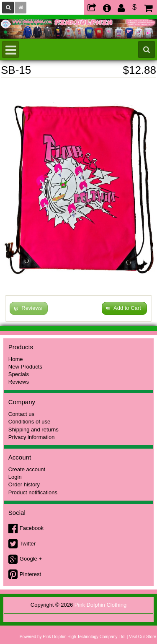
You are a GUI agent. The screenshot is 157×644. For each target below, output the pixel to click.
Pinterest (30, 574)
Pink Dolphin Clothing (100, 605)
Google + (31, 559)
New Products (25, 367)
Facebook (32, 528)
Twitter (28, 544)
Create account (27, 469)
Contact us (21, 414)
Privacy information (32, 437)
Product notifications (33, 492)
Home (16, 359)
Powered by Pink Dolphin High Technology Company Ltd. (73, 637)
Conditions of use (29, 422)
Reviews (19, 382)
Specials (19, 374)
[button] (124, 308)
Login (15, 477)
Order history (24, 484)
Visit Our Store (143, 637)
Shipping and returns (33, 430)
